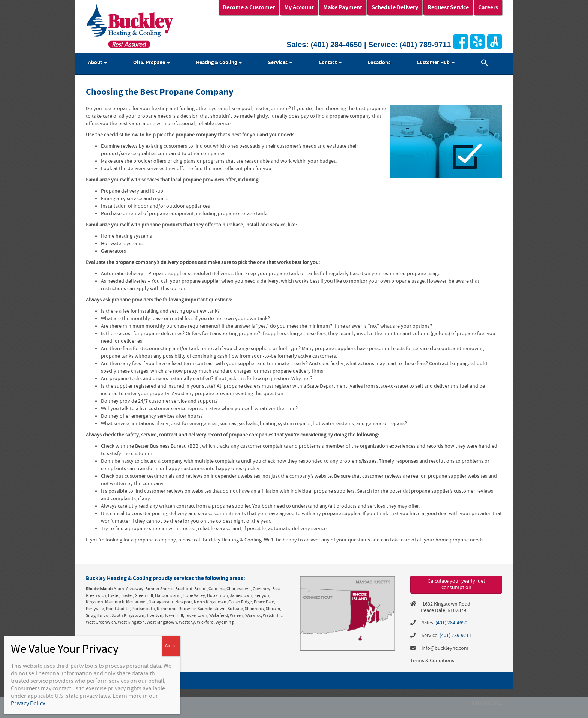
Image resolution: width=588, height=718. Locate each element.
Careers (488, 7)
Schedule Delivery (395, 7)
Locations (379, 63)
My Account (299, 7)
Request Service (448, 7)
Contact (330, 63)
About (97, 63)
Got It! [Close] (171, 646)
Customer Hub (436, 63)
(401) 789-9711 (425, 45)
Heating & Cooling (219, 63)
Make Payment (343, 7)
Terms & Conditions (432, 661)
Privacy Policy (28, 703)
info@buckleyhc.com (445, 648)
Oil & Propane (151, 63)
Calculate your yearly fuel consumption (456, 584)
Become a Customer (249, 7)
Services (280, 63)
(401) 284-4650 (337, 45)
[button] (484, 64)
